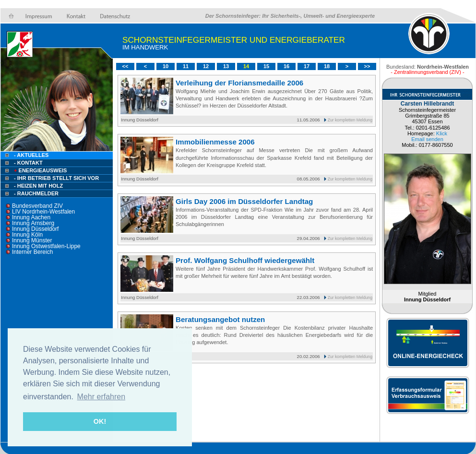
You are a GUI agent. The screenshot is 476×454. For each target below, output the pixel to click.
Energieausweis (40, 170)
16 (286, 66)
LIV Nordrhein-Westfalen (43, 212)
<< (125, 66)
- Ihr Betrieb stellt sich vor (56, 178)
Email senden (427, 139)
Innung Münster (32, 240)
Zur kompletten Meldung (350, 120)
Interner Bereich (32, 252)
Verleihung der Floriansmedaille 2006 (239, 83)
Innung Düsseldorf (35, 229)
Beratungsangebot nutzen (220, 319)
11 (186, 66)
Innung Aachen (31, 217)
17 (307, 66)
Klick (442, 133)
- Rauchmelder (36, 193)
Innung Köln (27, 235)
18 (327, 66)
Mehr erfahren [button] (101, 397)
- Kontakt (28, 163)
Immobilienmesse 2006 (215, 142)
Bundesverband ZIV (37, 206)
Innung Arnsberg (33, 223)
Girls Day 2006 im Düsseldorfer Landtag (244, 201)
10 (166, 66)
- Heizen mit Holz (38, 186)
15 (266, 66)
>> (367, 66)
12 (206, 66)
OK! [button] (100, 421)
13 (226, 66)
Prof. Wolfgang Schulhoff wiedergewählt (245, 260)
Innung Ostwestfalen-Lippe (46, 246)
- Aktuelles (30, 155)
